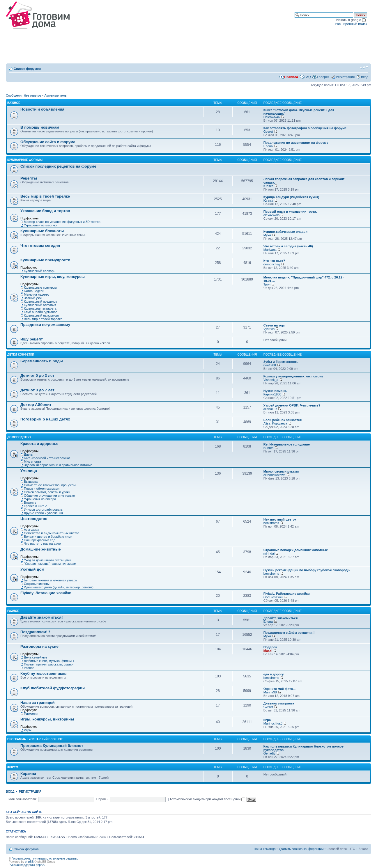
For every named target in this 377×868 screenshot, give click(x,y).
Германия (31, 713)
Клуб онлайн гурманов (41, 312)
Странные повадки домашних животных (296, 550)
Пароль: (102, 799)
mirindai (269, 553)
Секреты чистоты (37, 584)
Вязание (30, 503)
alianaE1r (270, 409)
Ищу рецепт (32, 339)
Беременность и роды (42, 361)
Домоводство (19, 437)
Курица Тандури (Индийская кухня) (291, 197)
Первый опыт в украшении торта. (290, 212)
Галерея (323, 77)
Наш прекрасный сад (40, 540)
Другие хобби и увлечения (43, 513)
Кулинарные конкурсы (40, 287)
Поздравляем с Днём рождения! (289, 633)
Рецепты (29, 178)
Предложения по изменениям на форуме (296, 143)
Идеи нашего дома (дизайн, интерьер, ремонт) (59, 587)
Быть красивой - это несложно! (47, 458)
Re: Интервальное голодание (287, 444)
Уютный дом (32, 569)
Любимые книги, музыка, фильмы (49, 661)
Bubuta (269, 448)
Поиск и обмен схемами (42, 489)
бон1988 (270, 365)
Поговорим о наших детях (45, 419)
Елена (268, 146)
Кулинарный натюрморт (42, 315)
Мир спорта (32, 461)
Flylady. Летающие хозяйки (46, 593)
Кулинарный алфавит (40, 305)
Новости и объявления (42, 109)
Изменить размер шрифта (364, 68)
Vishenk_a (271, 380)
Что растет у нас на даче (42, 544)
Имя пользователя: (23, 799)
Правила (291, 77)
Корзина (28, 774)
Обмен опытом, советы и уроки (47, 492)
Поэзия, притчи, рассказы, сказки (49, 664)
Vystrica (269, 329)
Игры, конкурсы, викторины (47, 719)
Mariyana (270, 250)
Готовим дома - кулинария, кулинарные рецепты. (45, 859)
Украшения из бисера (40, 499)
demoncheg (272, 264)
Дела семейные (36, 657)
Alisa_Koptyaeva (275, 423)
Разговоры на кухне (39, 646)
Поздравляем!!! (35, 632)
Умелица (29, 471)
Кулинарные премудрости (45, 260)
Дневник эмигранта (279, 703)
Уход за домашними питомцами (47, 560)
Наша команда (264, 849)
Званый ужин (34, 298)
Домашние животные (41, 549)
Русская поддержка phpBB (27, 865)
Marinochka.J (273, 723)
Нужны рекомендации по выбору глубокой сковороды (307, 570)
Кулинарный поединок (40, 301)
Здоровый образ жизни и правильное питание (58, 465)
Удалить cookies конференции (301, 849)
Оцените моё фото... (279, 689)
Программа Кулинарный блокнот (35, 739)
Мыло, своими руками (281, 471)
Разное (13, 611)
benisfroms (271, 523)
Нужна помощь (275, 391)
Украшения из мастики (41, 225)
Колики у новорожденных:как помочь (293, 376)
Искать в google (351, 20)
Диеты (29, 455)
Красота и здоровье (39, 444)
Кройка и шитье (36, 506)
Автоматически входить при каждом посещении (208, 799)
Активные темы (56, 95)
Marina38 (270, 692)
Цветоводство (34, 519)
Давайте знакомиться (281, 618)
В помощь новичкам (40, 127)
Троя (267, 284)
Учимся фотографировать (43, 510)
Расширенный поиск (351, 24)
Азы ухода (32, 530)
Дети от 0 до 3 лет (37, 376)
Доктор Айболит (36, 405)
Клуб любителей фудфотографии (53, 688)
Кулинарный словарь (40, 271)
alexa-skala (272, 215)
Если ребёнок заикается (283, 420)
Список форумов (27, 69)
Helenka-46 (272, 117)
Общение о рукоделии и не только (49, 496)
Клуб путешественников (44, 673)
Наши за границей (38, 703)
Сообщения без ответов (24, 95)
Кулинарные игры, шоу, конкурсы (53, 277)
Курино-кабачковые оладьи (285, 232)
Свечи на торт (275, 325)
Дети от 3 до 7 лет (37, 390)
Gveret (268, 132)
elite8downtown (275, 475)
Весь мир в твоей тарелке (45, 196)
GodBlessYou (273, 597)
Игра (267, 720)
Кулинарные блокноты (42, 231)
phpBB (29, 862)
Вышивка (31, 482)
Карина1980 (272, 394)
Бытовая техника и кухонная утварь (50, 580)
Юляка (268, 186)
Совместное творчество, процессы (50, 485)
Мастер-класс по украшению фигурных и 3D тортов (62, 222)
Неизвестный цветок (280, 519)
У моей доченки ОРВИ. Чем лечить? (292, 405)
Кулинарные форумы (25, 160)
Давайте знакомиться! (42, 617)
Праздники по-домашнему (45, 325)
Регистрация (345, 77)
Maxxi (268, 651)
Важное (14, 103)
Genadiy (269, 753)
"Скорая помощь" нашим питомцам (50, 564)
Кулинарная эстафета (40, 308)
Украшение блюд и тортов (45, 211)
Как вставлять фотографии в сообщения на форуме (305, 128)
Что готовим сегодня (40, 245)
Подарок (270, 647)
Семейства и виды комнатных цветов (52, 533)
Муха (267, 235)
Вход (365, 77)
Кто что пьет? (274, 261)
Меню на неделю (37, 294)
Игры (28, 730)
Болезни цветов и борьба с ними (48, 537)
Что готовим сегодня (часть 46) (288, 246)
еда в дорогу (274, 674)
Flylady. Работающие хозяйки (287, 594)
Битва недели (34, 291)
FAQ (308, 77)
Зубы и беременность (281, 362)
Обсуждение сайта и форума (48, 142)
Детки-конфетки (21, 355)
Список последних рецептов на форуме (58, 166)
